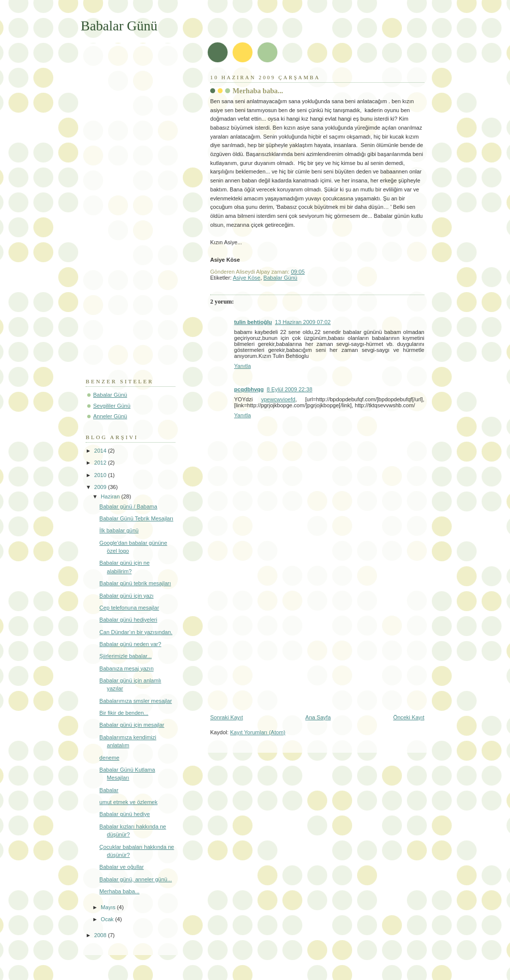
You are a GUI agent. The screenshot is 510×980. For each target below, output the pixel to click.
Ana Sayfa (318, 717)
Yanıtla (243, 366)
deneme (110, 758)
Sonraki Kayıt (227, 717)
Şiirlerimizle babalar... (126, 656)
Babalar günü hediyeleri (128, 620)
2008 (101, 935)
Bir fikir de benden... (124, 713)
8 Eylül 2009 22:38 (290, 389)
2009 (101, 487)
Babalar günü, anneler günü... (136, 879)
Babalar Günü (280, 278)
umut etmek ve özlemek (129, 802)
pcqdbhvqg (249, 389)
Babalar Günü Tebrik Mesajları (136, 518)
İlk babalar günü (119, 530)
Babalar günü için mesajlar (132, 725)
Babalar (109, 790)
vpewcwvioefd (278, 399)
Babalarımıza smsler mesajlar (136, 701)
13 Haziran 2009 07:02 (303, 322)
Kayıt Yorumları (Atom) (258, 732)
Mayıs (109, 907)
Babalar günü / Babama (128, 506)
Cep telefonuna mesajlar (129, 608)
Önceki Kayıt (409, 717)
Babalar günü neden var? (130, 644)
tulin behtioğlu (253, 322)
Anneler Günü (110, 416)
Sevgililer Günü (112, 406)
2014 (101, 451)
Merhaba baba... (258, 91)
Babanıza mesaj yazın (127, 668)
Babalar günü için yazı (127, 596)
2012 (101, 463)
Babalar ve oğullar (122, 867)
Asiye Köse (246, 278)
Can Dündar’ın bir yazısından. (136, 632)
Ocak (108, 919)
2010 (101, 475)
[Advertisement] (294, 638)
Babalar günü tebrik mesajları (135, 583)
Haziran (111, 496)
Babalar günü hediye (125, 814)
